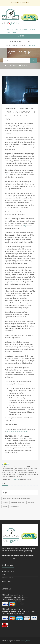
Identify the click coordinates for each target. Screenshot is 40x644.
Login (14, 32)
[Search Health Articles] (17, 60)
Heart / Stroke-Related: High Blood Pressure (16, 499)
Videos (23, 65)
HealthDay (16, 479)
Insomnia (5, 502)
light (26, 226)
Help (17, 30)
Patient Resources (19, 45)
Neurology (31, 502)
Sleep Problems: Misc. (18, 502)
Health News (11, 65)
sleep (7, 175)
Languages (9, 30)
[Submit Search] (34, 60)
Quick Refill (24, 30)
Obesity (5, 506)
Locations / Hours (8, 578)
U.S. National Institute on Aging (18, 432)
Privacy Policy (6, 581)
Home (8, 45)
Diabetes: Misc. (15, 506)
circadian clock (14, 282)
